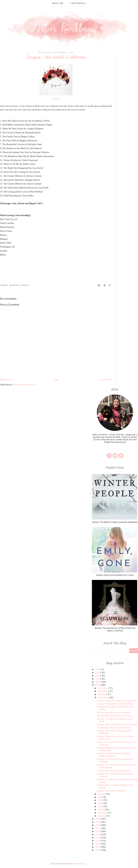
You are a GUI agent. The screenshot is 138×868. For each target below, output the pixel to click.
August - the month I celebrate (111, 791)
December (103, 688)
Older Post (106, 380)
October (102, 694)
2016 (98, 831)
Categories (78, 3)
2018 (98, 825)
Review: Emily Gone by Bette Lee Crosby (115, 575)
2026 (98, 669)
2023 (98, 679)
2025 (98, 673)
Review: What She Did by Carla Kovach (115, 716)
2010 (98, 850)
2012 (98, 844)
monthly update (19, 285)
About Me (58, 3)
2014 (98, 838)
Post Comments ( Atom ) (24, 385)
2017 (98, 828)
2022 (98, 682)
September (103, 697)
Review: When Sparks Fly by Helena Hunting (117, 724)
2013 (98, 841)
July (100, 797)
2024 (98, 676)
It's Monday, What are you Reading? (114, 713)
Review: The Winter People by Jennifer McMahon (115, 522)
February (102, 813)
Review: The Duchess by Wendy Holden (115, 704)
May (100, 803)
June (100, 800)
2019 (98, 822)
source (56, 99)
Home (56, 380)
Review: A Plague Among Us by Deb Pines (117, 701)
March (101, 810)
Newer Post (6, 380)
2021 (98, 685)
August (101, 794)
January (102, 816)
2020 (98, 819)
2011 (98, 847)
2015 (98, 834)
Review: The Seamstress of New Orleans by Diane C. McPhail (115, 629)
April (100, 806)
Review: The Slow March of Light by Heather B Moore (114, 755)
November (103, 691)
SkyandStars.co (80, 864)
